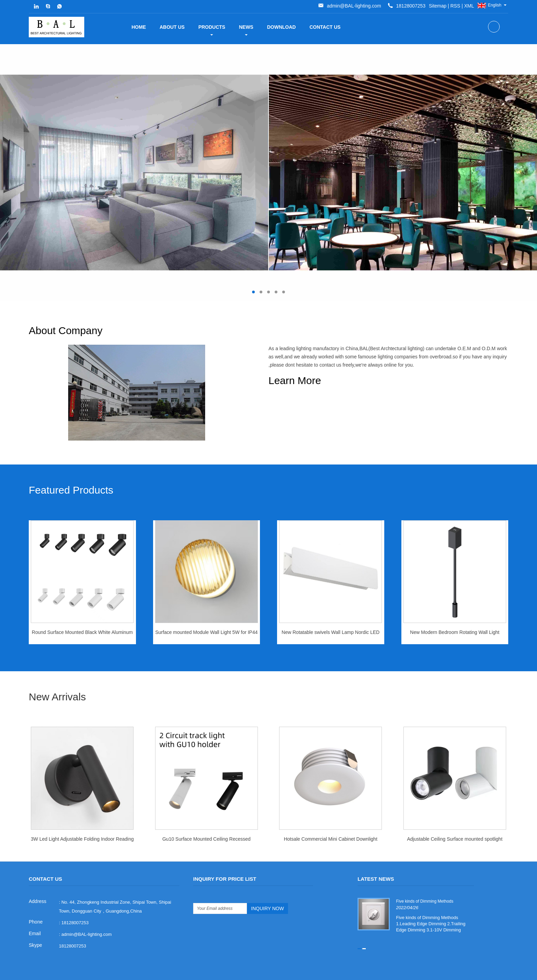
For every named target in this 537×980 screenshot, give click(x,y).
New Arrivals (57, 676)
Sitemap (324, 6)
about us (172, 27)
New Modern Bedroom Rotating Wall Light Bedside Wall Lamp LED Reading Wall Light (455, 614)
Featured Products (71, 470)
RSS (342, 6)
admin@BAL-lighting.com (399, 6)
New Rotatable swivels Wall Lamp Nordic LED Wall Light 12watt (330, 614)
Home (139, 27)
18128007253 (73, 925)
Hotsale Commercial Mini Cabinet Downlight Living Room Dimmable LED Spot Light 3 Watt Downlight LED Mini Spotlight (331, 820)
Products (212, 30)
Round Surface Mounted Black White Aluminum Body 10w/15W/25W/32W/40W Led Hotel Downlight (82, 614)
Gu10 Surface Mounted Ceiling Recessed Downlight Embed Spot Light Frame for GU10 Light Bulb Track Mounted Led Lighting (207, 820)
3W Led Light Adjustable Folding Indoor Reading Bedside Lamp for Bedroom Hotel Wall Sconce (82, 820)
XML (355, 6)
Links (443, 972)
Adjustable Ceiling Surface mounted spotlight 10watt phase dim (455, 820)
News (246, 30)
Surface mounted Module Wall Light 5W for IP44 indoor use (206, 614)
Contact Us (325, 27)
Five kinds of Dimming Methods (424, 880)
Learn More (295, 380)
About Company (305, 330)
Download (282, 27)
